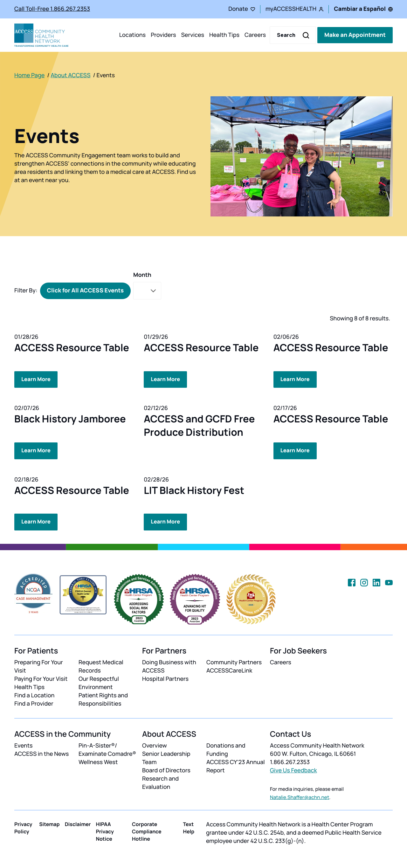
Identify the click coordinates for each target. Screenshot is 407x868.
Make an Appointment (355, 35)
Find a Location (34, 694)
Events (24, 745)
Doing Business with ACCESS (169, 666)
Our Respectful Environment (99, 682)
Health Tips (224, 35)
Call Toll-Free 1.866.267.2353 (52, 9)
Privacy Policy (23, 827)
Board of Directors (166, 769)
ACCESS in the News (41, 753)
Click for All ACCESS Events (85, 290)
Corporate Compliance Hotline (147, 830)
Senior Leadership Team (166, 757)
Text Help (189, 827)
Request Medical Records (101, 666)
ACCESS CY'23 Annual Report (236, 765)
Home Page (29, 75)
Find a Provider (34, 703)
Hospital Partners (165, 678)
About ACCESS (70, 75)
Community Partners (234, 661)
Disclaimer (78, 823)
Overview (155, 745)
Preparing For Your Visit (39, 666)
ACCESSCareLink (229, 670)
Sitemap (49, 823)
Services (193, 35)
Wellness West (98, 761)
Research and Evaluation (160, 782)
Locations (132, 35)
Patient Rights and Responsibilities (103, 699)
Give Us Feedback (293, 769)
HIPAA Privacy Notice (105, 830)
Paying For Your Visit (41, 678)
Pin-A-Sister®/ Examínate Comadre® (107, 749)
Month (142, 275)
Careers (255, 35)
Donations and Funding (226, 749)
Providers (163, 35)
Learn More (37, 379)
